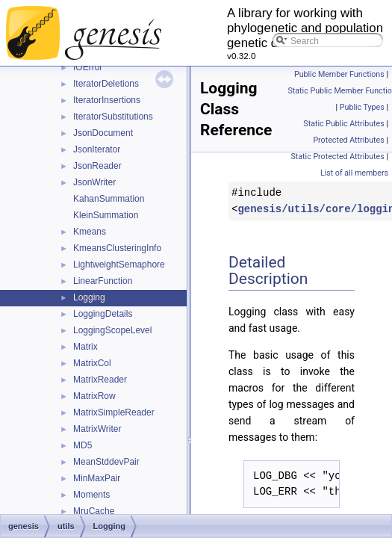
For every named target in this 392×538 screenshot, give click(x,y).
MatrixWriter (97, 429)
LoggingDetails (103, 314)
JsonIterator (97, 149)
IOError (88, 67)
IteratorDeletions (106, 84)
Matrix (85, 347)
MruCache (94, 511)
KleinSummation (106, 215)
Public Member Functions (339, 74)
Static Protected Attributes (337, 157)
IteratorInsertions (107, 100)
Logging (89, 297)
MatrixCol (92, 363)
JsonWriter (94, 182)
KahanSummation (109, 199)
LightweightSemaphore (119, 265)
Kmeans (90, 232)
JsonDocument (103, 133)
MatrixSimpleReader (114, 412)
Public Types (362, 107)
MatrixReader (100, 380)
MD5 (83, 445)
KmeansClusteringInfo (117, 248)
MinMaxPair (97, 478)
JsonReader (97, 166)
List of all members (354, 173)
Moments (91, 495)
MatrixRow (94, 396)
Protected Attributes (348, 140)
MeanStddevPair (106, 462)
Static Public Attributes (343, 124)
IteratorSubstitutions (113, 117)
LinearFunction (103, 281)
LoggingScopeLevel (112, 330)
